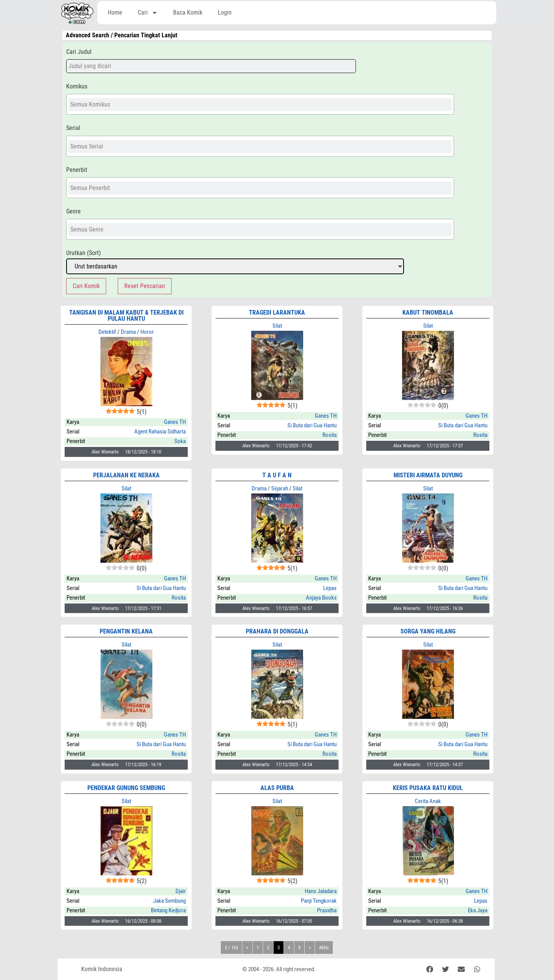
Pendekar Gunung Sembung (126, 788)
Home (115, 12)
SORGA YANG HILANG (428, 631)
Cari (148, 13)
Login (225, 12)
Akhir (324, 947)
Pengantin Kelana (126, 631)
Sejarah (280, 488)
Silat (277, 326)
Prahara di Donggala (277, 631)
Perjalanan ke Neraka (126, 475)
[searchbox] (260, 105)
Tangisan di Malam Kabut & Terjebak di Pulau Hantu (126, 316)
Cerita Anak (428, 801)
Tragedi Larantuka (277, 312)
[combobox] (260, 104)
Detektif (107, 332)
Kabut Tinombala (428, 312)
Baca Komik (188, 12)
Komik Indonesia (102, 969)
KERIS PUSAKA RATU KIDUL (428, 788)
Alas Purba (277, 788)
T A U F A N (277, 475)
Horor (147, 332)
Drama (128, 332)
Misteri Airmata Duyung (428, 475)
